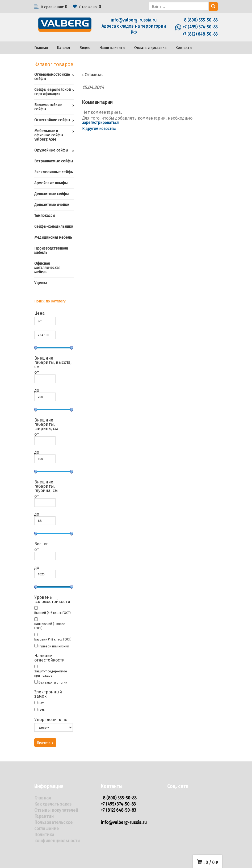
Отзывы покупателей (56, 810)
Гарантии (44, 816)
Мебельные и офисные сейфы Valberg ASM (49, 135)
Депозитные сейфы (51, 194)
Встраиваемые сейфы (54, 161)
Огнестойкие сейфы (52, 120)
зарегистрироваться (100, 123)
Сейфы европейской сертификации (52, 92)
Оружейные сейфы (51, 150)
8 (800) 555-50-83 (201, 20)
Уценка (41, 283)
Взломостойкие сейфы (48, 107)
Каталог (64, 48)
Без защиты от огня (53, 682)
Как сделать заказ (53, 804)
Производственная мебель (51, 250)
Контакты (184, 48)
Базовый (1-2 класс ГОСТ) (53, 639)
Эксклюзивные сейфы (54, 172)
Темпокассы (45, 216)
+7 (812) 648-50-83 (200, 34)
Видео (85, 48)
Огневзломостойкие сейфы (52, 77)
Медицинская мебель (53, 237)
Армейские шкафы (51, 183)
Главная (41, 48)
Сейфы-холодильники (54, 227)
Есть (42, 710)
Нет (41, 703)
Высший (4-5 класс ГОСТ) (52, 613)
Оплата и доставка (150, 48)
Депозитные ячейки (52, 205)
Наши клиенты (112, 48)
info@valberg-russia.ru (134, 20)
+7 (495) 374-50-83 (200, 27)
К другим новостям (99, 129)
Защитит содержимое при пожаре (51, 673)
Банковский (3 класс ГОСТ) (50, 626)
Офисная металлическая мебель (47, 268)
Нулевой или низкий (54, 646)
